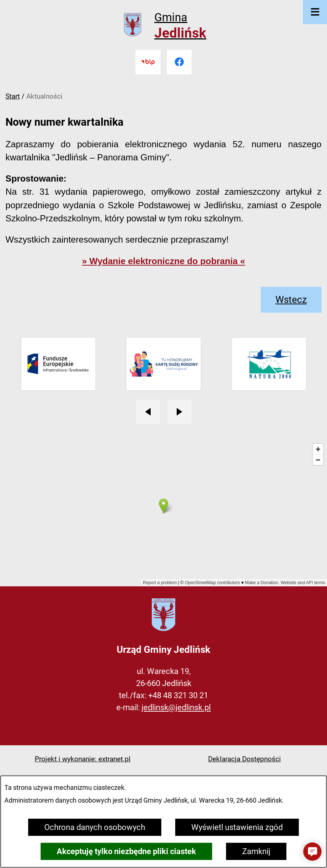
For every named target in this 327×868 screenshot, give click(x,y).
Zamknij (256, 851)
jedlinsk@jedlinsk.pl (176, 707)
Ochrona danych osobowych (95, 827)
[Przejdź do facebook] (179, 62)
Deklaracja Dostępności (245, 759)
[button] (312, 852)
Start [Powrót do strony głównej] (13, 96)
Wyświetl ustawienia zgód (237, 827)
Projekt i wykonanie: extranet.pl (83, 759)
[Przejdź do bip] (148, 62)
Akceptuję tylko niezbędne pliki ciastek (126, 851)
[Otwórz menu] (315, 12)
